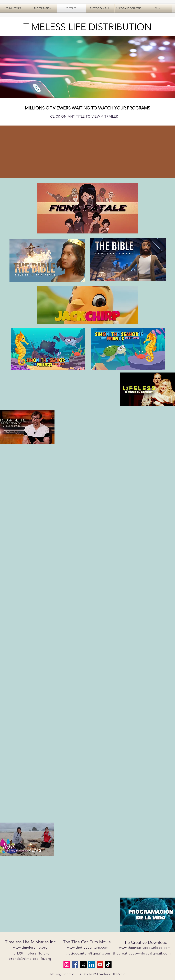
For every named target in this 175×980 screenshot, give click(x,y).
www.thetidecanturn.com (88, 947)
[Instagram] (67, 965)
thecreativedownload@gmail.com (142, 953)
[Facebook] (75, 965)
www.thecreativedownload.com (145, 948)
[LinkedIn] (92, 965)
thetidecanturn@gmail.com (88, 953)
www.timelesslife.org (30, 947)
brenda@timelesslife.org (30, 959)
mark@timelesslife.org (30, 953)
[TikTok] (108, 965)
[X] (83, 965)
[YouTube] (100, 965)
